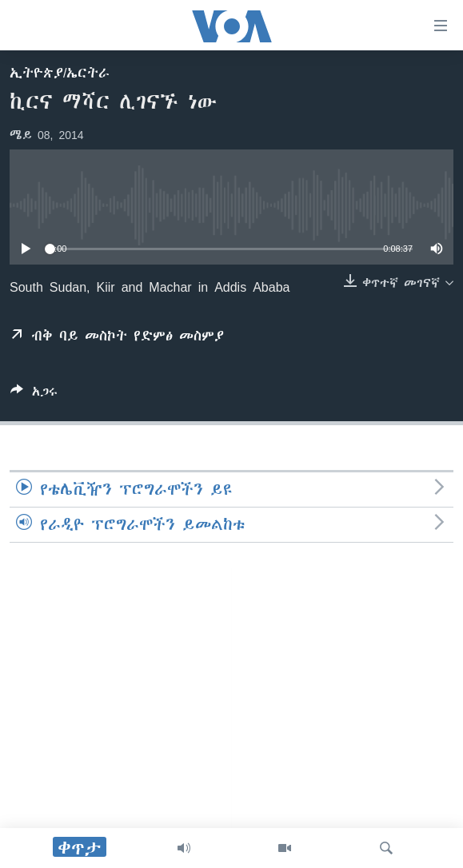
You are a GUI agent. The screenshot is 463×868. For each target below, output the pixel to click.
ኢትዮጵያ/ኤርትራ (60, 73)
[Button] (34, 394)
